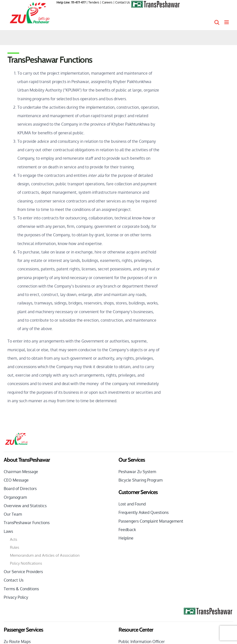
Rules (15, 547)
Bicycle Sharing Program (141, 480)
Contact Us (123, 2)
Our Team (13, 514)
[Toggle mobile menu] (227, 22)
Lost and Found (132, 504)
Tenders (94, 2)
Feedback (127, 530)
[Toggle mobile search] (217, 22)
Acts (14, 539)
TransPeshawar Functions (27, 523)
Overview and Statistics (25, 506)
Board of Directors (20, 489)
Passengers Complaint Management (151, 521)
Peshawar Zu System (137, 472)
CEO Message (16, 480)
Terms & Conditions (21, 589)
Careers (107, 2)
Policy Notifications (26, 563)
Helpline (126, 538)
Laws (8, 531)
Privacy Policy (16, 597)
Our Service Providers (23, 572)
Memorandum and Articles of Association (45, 555)
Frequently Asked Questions (144, 512)
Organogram (15, 497)
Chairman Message (21, 472)
